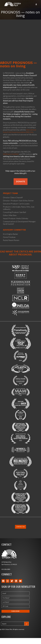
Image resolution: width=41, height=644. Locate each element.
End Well (15, 154)
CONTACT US (20, 527)
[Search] (27, 624)
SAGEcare (7, 154)
